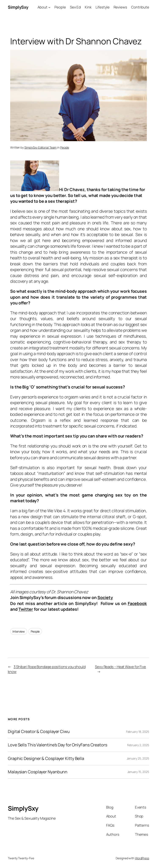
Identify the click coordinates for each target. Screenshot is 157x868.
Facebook (137, 603)
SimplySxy (18, 7)
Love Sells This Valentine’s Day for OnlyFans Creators (58, 745)
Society (105, 597)
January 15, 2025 (138, 772)
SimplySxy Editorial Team (41, 147)
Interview (19, 631)
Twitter (26, 609)
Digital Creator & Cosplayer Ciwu (39, 732)
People (65, 147)
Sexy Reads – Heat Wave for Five (120, 667)
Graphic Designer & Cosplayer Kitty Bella (46, 758)
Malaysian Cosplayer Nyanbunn (38, 772)
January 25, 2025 (138, 758)
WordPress (142, 858)
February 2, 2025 (138, 745)
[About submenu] (49, 7)
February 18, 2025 (138, 732)
